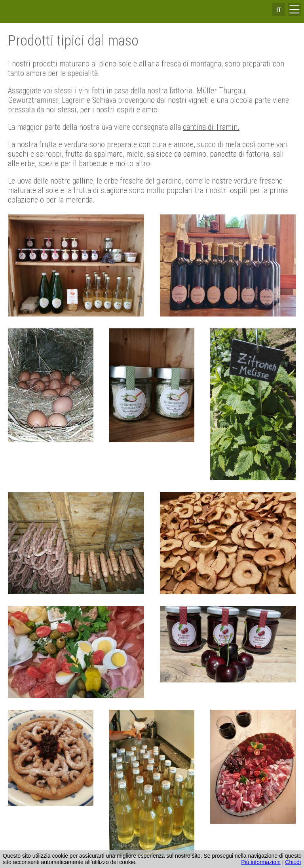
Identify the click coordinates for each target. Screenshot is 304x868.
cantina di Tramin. (211, 127)
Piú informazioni (261, 862)
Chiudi (293, 862)
